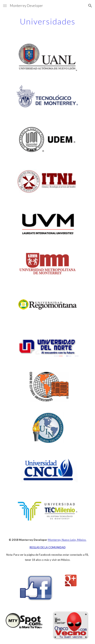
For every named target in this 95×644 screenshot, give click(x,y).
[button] (5, 6)
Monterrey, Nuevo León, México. (67, 540)
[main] (47, 21)
